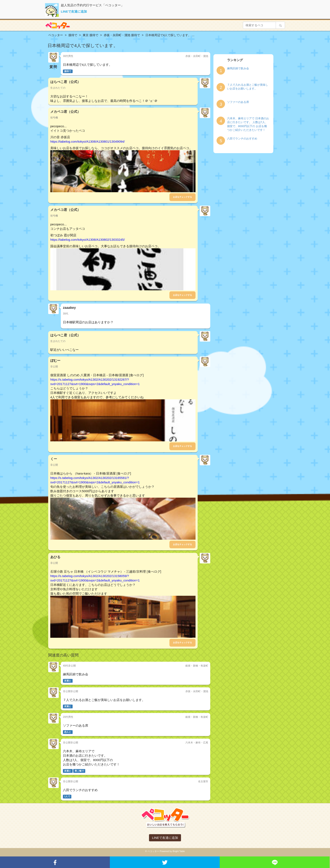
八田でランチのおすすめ (242, 139)
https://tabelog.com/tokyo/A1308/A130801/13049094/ (88, 141)
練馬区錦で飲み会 (238, 68)
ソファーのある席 (238, 102)
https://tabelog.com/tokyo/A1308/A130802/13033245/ (88, 240)
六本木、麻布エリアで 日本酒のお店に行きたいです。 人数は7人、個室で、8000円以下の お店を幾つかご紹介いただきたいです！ (248, 124)
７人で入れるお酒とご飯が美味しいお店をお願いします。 (248, 87)
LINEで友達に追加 (74, 11)
